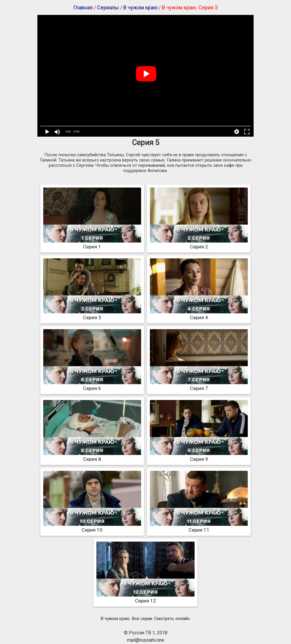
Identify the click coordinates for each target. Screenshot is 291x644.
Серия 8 (92, 456)
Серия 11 (199, 527)
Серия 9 (199, 456)
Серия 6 (92, 385)
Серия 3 (92, 315)
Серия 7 (199, 385)
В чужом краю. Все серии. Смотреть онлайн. (145, 619)
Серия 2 (199, 244)
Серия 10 (92, 527)
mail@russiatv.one (146, 640)
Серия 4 (199, 315)
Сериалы (108, 7)
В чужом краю (140, 7)
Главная (83, 7)
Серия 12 (145, 598)
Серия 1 (92, 244)
